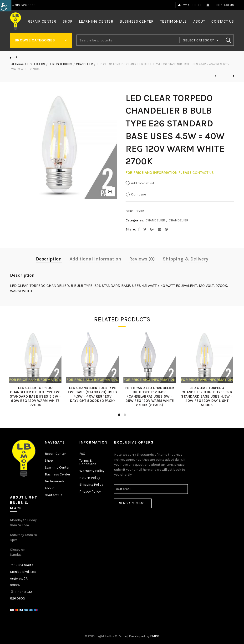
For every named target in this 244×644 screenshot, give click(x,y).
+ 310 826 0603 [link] (24, 5)
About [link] (199, 21)
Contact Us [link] (225, 5)
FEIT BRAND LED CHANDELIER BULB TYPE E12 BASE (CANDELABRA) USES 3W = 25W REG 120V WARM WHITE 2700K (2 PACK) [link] (151, 396)
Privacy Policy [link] (90, 492)
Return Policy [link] (90, 478)
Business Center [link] (137, 21)
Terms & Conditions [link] (88, 462)
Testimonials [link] (173, 21)
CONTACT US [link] (203, 172)
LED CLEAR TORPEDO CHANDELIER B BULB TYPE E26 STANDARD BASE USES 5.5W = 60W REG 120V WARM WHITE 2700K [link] (36, 396)
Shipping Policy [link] (91, 485)
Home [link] (19, 64)
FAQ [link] (82, 454)
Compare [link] (138, 194)
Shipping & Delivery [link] (186, 259)
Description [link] (49, 259)
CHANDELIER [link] (84, 64)
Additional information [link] (95, 259)
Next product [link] (231, 76)
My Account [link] (190, 5)
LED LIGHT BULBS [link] (61, 64)
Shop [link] (68, 21)
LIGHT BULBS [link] (36, 64)
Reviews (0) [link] (142, 259)
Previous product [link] (219, 76)
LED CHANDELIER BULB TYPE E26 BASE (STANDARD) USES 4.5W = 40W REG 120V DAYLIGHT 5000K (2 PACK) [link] (93, 394)
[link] (6, 6)
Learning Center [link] (96, 21)
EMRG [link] (155, 636)
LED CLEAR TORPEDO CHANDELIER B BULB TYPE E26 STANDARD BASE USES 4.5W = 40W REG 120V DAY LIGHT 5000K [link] (208, 396)
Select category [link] (199, 40)
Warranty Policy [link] (92, 471)
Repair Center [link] (42, 21)
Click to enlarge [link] (110, 192)
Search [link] (228, 40)
